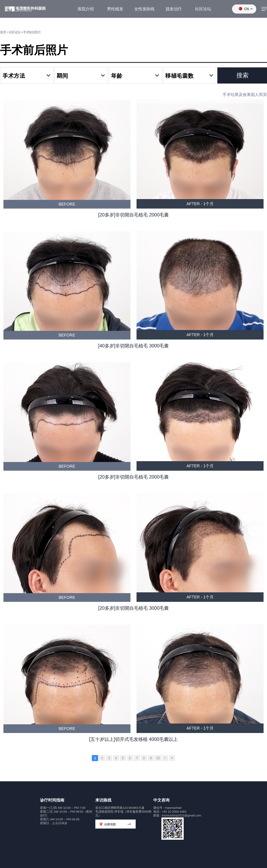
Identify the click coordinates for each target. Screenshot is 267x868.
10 (158, 758)
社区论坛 (203, 9)
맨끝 (172, 758)
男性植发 (115, 9)
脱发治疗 (174, 9)
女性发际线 (144, 9)
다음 (165, 758)
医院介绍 (86, 9)
